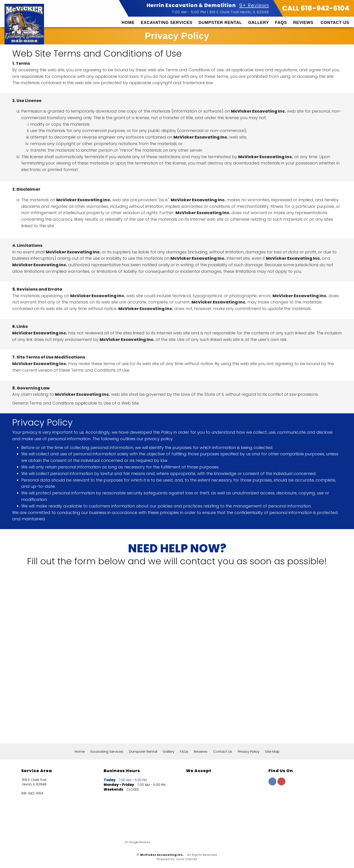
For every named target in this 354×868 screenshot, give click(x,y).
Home (128, 23)
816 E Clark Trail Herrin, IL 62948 (239, 12)
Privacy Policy (249, 751)
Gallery (259, 23)
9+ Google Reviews (138, 842)
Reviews (303, 23)
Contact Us (335, 23)
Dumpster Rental (220, 23)
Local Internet (187, 859)
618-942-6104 (32, 793)
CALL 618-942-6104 (316, 8)
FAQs (281, 23)
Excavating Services (167, 23)
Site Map (272, 751)
